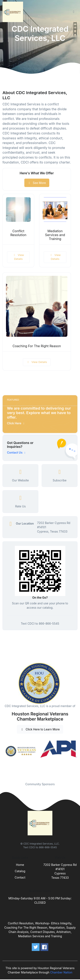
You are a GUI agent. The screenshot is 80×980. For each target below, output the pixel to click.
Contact (20, 877)
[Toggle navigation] (74, 12)
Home (20, 865)
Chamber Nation (61, 972)
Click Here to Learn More (40, 729)
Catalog (20, 871)
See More (37, 183)
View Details (18, 257)
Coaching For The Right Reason (37, 346)
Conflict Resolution (18, 233)
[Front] (14, 12)
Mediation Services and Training (55, 235)
